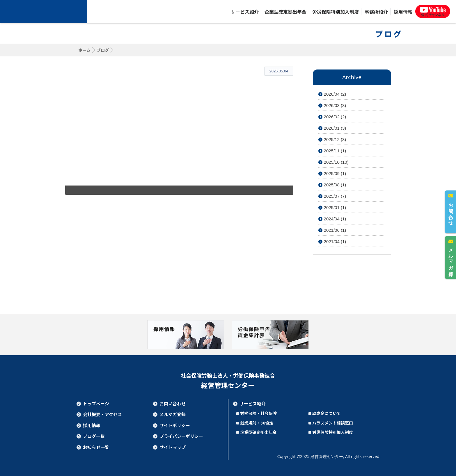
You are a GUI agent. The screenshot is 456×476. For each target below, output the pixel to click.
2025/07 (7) (332, 196)
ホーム (84, 50)
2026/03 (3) (332, 105)
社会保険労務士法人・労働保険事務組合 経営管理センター (44, 12)
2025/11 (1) (332, 151)
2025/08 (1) (332, 185)
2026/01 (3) (332, 128)
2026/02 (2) (332, 117)
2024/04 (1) (332, 219)
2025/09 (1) (332, 173)
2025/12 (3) (332, 139)
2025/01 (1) (332, 207)
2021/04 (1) (332, 241)
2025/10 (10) (333, 162)
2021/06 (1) (332, 230)
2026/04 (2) (332, 94)
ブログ (103, 50)
